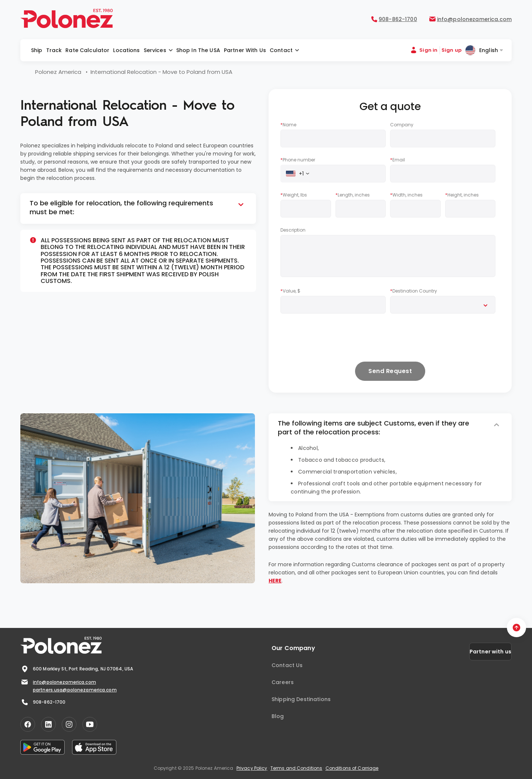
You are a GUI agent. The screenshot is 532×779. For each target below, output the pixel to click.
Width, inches (406, 195)
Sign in (428, 50)
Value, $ (290, 291)
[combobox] (296, 174)
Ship (37, 50)
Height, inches (462, 195)
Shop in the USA (198, 50)
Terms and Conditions (296, 768)
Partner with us (245, 50)
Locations (126, 50)
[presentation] (337, 337)
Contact (281, 50)
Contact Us (287, 665)
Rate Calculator (87, 50)
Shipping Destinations (301, 699)
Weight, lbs (294, 195)
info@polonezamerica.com (58, 682)
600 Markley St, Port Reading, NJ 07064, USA (77, 669)
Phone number (298, 160)
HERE (275, 581)
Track (54, 50)
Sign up (451, 50)
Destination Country (414, 291)
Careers (283, 682)
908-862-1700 (43, 702)
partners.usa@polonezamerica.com (75, 690)
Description (293, 230)
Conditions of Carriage (352, 768)
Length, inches (353, 195)
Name (288, 125)
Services (155, 50)
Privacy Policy (252, 768)
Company (402, 125)
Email (398, 160)
